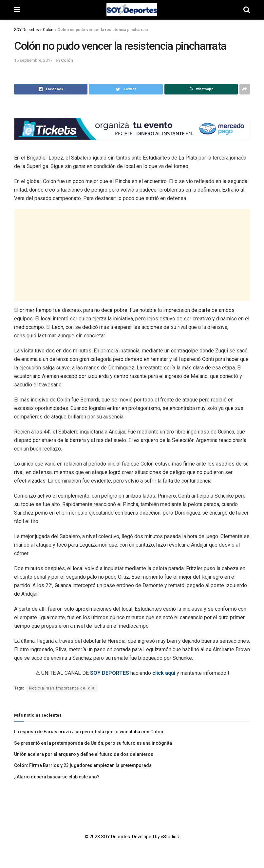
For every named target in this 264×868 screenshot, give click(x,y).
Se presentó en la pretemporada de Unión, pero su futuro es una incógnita (93, 743)
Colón (48, 30)
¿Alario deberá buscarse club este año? (57, 777)
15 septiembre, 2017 (33, 60)
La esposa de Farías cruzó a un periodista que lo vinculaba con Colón (89, 732)
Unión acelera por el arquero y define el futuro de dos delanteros (84, 754)
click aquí (164, 673)
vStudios (170, 837)
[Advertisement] (132, 255)
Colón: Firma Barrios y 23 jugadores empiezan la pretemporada (83, 765)
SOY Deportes (27, 30)
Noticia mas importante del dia (62, 688)
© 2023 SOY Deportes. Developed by (123, 837)
